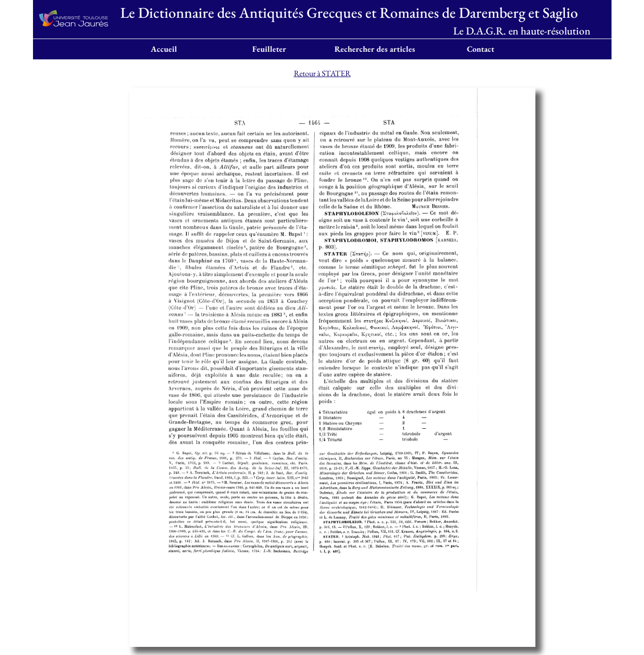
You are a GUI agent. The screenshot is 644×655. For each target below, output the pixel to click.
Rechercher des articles (375, 49)
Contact (481, 49)
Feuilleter (269, 49)
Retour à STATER (322, 73)
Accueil (164, 49)
